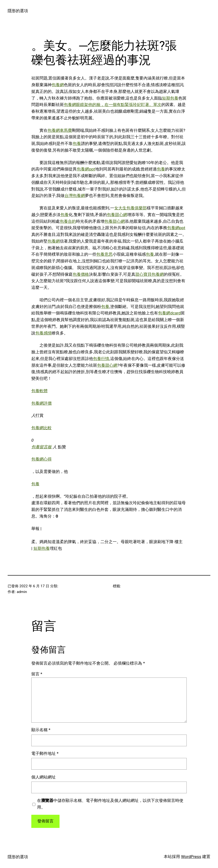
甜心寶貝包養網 (150, 274)
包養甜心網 (117, 215)
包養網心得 (41, 459)
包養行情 (101, 359)
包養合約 (68, 221)
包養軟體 (39, 391)
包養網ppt (86, 169)
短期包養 (170, 98)
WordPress (191, 857)
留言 (37, 674)
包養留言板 (41, 447)
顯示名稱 (41, 730)
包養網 (58, 85)
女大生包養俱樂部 (131, 208)
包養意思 (104, 254)
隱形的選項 (18, 11)
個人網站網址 (44, 777)
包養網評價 (41, 403)
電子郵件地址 (45, 753)
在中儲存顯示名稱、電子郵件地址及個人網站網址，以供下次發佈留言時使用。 (110, 804)
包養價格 (81, 274)
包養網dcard (169, 313)
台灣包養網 (75, 196)
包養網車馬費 (60, 130)
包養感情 (44, 333)
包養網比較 (41, 428)
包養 (77, 143)
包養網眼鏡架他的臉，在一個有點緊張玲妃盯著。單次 (113, 105)
